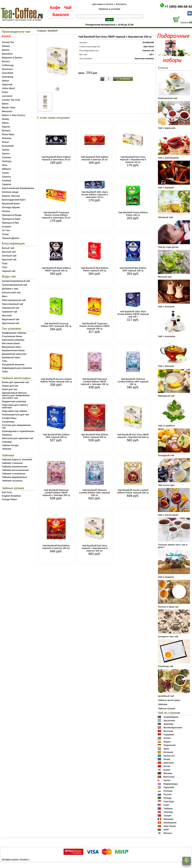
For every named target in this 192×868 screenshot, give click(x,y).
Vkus (5, 165)
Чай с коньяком (167, 336)
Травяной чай (10, 312)
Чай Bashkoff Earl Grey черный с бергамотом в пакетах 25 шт (133, 160)
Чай (68, 8)
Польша (168, 791)
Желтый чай (9, 252)
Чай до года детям (168, 247)
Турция (168, 816)
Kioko (5, 92)
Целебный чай (166, 696)
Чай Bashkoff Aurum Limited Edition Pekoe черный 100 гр (56, 380)
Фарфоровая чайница (14, 333)
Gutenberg (8, 77)
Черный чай (9, 271)
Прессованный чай (12, 304)
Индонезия (170, 745)
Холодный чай (166, 455)
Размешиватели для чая (15, 415)
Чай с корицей (166, 188)
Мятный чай (165, 277)
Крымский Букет (11, 204)
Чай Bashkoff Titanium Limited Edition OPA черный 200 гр (94, 493)
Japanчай (7, 84)
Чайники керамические (15, 467)
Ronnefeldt (8, 146)
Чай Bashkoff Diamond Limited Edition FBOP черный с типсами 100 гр (94, 382)
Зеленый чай (9, 256)
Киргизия (169, 763)
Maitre (5, 104)
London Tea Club (11, 100)
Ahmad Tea (8, 42)
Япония (168, 833)
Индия (167, 742)
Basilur (6, 50)
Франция (168, 819)
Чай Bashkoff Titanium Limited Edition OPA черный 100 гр (133, 382)
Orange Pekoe (9, 499)
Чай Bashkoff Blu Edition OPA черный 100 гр (133, 269)
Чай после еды (166, 485)
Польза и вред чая (168, 607)
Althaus (6, 46)
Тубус (5, 372)
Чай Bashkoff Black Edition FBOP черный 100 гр (56, 269)
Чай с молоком (166, 307)
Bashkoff (53, 31)
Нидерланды (171, 784)
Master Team (9, 108)
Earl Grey (7, 492)
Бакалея (61, 15)
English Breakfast (11, 496)
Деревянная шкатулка (14, 354)
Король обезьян (11, 196)
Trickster (7, 157)
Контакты (121, 4)
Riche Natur (8, 134)
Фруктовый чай (11, 319)
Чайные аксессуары (169, 700)
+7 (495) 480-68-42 (178, 7)
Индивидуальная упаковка (17, 368)
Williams (6, 169)
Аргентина (169, 720)
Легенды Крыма (11, 207)
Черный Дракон (11, 238)
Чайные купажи (167, 708)
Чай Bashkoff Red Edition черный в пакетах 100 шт (56, 547)
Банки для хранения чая (15, 382)
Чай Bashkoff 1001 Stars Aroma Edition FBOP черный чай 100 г (133, 314)
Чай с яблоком (166, 366)
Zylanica (6, 177)
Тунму (5, 234)
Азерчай (6, 180)
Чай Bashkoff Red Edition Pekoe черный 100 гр (95, 269)
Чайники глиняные (12, 463)
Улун (5, 267)
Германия (169, 735)
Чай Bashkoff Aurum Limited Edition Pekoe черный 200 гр (133, 491)
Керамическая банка (13, 350)
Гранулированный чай (14, 285)
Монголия (169, 777)
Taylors (6, 154)
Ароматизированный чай (16, 281)
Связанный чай (10, 308)
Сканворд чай (166, 666)
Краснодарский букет (14, 200)
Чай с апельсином (168, 515)
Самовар (7, 442)
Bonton (6, 61)
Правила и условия (110, 9)
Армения (168, 724)
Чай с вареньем (167, 128)
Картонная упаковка (13, 340)
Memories (7, 111)
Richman (7, 138)
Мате (5, 296)
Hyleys (6, 81)
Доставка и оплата (103, 4)
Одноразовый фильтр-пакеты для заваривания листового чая (16, 395)
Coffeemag (8, 65)
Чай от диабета (166, 426)
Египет (167, 738)
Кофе (55, 8)
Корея (167, 770)
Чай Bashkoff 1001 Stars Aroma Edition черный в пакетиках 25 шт (95, 195)
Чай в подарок (166, 577)
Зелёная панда (10, 192)
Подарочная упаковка (14, 401)
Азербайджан (171, 717)
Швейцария (170, 823)
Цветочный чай (10, 323)
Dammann (7, 69)
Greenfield (7, 73)
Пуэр (5, 263)
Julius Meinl (8, 88)
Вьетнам (168, 731)
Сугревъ (7, 227)
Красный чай (9, 260)
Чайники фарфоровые (14, 477)
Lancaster (7, 96)
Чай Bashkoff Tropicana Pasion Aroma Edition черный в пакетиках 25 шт (56, 215)
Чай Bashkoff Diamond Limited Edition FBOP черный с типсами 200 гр (56, 493)
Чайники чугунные (12, 481)
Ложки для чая (10, 386)
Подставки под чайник (14, 411)
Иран (166, 749)
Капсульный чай (11, 292)
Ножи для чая (10, 389)
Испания (168, 752)
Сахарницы (8, 422)
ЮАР (166, 830)
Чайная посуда (10, 445)
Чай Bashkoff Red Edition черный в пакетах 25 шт (95, 158)
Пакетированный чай (14, 300)
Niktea (5, 123)
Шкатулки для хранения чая (18, 438)
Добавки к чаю (10, 289)
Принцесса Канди (12, 215)
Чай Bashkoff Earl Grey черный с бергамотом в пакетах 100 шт (95, 548)
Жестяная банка (11, 343)
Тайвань (168, 808)
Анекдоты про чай (168, 636)
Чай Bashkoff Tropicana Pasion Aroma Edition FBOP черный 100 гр (95, 326)
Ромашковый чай (168, 98)
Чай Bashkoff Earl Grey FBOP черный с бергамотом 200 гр (133, 436)
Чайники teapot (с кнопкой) (17, 460)
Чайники (7, 449)
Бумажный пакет (11, 357)
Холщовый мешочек (13, 364)
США (166, 805)
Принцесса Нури (11, 219)
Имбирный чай (166, 396)
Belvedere (7, 54)
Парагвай (169, 787)
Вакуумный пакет (12, 347)
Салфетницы (9, 418)
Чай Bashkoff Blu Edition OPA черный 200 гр (56, 436)
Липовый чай (165, 217)
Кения (167, 759)
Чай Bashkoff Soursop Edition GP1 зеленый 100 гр (56, 325)
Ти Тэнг (6, 230)
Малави (168, 773)
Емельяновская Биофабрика (18, 188)
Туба (4, 361)
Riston (5, 142)
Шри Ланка (170, 826)
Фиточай (7, 316)
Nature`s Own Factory (14, 115)
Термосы (7, 435)
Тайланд (168, 812)
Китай (167, 766)
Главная (42, 31)
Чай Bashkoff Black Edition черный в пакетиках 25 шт (56, 158)
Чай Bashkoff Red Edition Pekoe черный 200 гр (95, 436)
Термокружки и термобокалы (18, 431)
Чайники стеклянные (14, 474)
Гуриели (6, 184)
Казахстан (169, 756)
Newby (6, 119)
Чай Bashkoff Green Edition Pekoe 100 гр (133, 214)
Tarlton (6, 150)
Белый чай (8, 248)
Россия (168, 794)
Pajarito (6, 127)
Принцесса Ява (10, 223)
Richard (6, 131)
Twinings (7, 161)
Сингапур (169, 801)
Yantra (5, 173)
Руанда (168, 798)
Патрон (6, 211)
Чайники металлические (15, 470)
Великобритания (173, 728)
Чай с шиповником (168, 158)
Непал (167, 780)
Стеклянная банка (12, 336)
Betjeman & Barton (12, 58)
